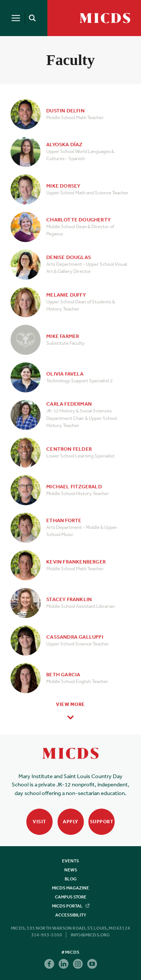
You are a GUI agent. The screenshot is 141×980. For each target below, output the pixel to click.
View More (70, 704)
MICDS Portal (71, 906)
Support (102, 822)
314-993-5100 (47, 935)
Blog (71, 879)
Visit (39, 822)
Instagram (78, 964)
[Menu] (16, 18)
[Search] (31, 18)
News (71, 870)
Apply (70, 822)
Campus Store (71, 897)
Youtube (92, 964)
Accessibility (71, 915)
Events (70, 861)
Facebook (49, 964)
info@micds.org (90, 935)
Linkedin (64, 964)
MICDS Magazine (70, 888)
